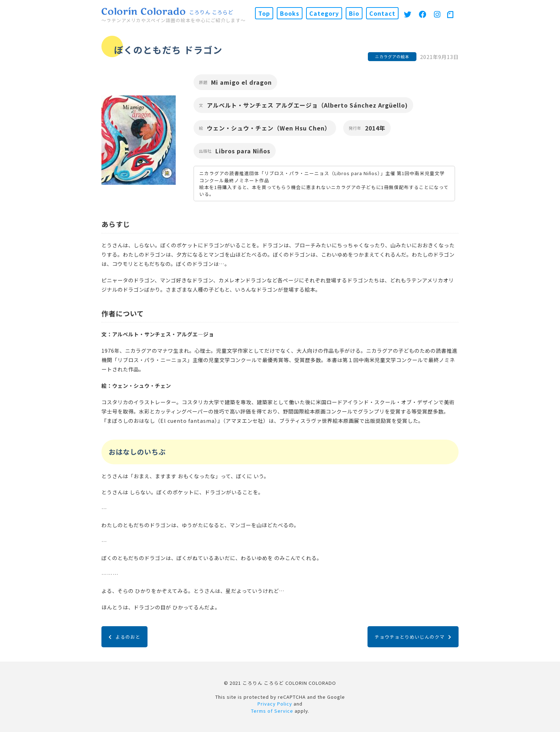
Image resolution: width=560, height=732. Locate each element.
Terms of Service (272, 711)
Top (264, 13)
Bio (354, 13)
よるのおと (124, 637)
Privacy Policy (275, 704)
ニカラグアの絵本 (392, 56)
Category (324, 13)
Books (290, 13)
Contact (382, 13)
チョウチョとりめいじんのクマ (413, 637)
